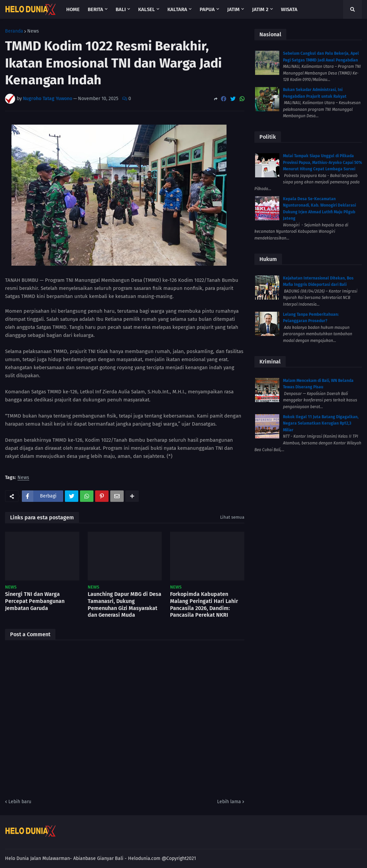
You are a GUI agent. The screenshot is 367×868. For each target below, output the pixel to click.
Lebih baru (20, 802)
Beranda (14, 31)
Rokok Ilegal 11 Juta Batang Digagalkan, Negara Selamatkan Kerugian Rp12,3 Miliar (321, 423)
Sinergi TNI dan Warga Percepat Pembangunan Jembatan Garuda (35, 601)
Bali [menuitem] (121, 9)
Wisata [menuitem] (289, 9)
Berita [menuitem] (95, 9)
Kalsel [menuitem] (147, 9)
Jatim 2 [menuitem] (260, 9)
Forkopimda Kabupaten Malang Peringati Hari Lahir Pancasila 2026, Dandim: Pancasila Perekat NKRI (204, 604)
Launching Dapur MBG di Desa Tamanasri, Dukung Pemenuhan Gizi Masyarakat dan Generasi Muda (125, 604)
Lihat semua (232, 517)
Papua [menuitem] (207, 9)
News (33, 31)
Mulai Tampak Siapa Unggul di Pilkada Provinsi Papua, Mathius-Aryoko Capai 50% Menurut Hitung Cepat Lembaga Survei (322, 162)
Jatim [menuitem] (233, 9)
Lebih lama (229, 802)
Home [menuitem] (73, 9)
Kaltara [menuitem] (177, 9)
